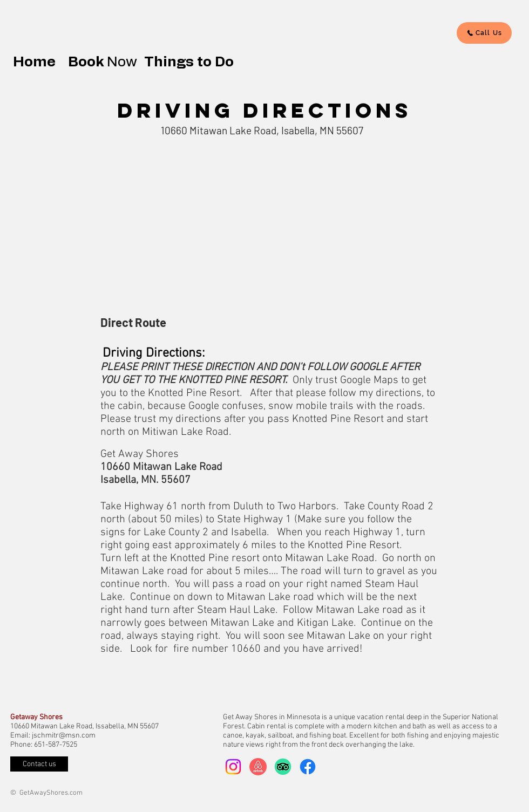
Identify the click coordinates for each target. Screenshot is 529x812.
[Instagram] (233, 767)
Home (38, 62)
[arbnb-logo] (258, 767)
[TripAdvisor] (283, 767)
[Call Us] (484, 33)
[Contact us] (39, 764)
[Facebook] (308, 767)
